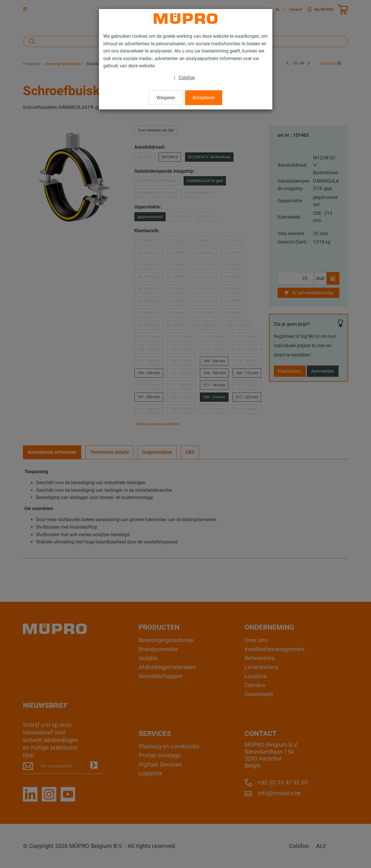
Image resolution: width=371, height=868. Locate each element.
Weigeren (166, 98)
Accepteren (204, 98)
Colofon (187, 78)
